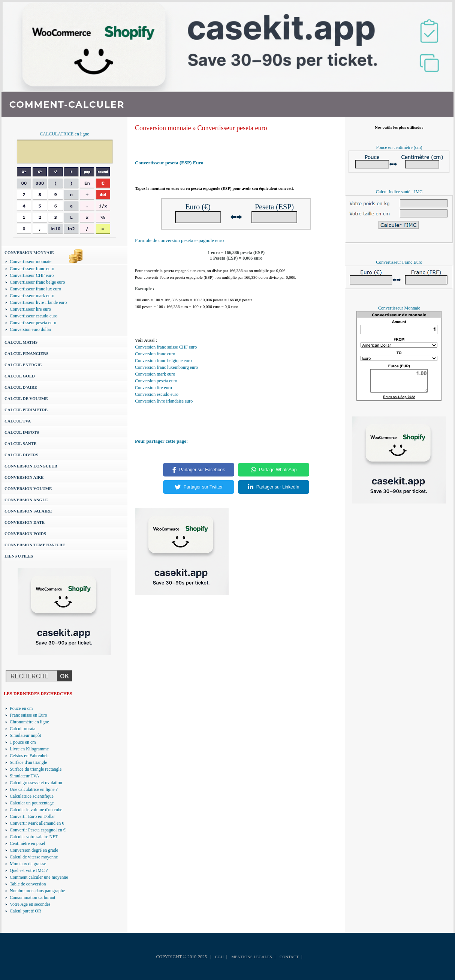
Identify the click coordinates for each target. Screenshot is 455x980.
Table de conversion (28, 884)
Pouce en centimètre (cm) (399, 147)
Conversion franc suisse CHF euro (166, 347)
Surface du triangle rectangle (36, 769)
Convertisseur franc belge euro (37, 282)
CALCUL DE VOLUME (26, 398)
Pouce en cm (21, 708)
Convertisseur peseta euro (33, 323)
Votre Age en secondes (30, 904)
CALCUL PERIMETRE (26, 410)
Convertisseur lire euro (30, 309)
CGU (219, 957)
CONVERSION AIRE (24, 477)
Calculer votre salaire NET (34, 837)
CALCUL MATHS (21, 342)
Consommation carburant (33, 897)
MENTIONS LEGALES (251, 957)
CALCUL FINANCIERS (26, 353)
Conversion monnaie (163, 128)
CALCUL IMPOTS (22, 432)
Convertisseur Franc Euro (399, 262)
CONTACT (289, 957)
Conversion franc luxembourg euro (166, 367)
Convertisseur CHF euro (32, 275)
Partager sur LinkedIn (274, 487)
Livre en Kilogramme (29, 749)
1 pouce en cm (23, 742)
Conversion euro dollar (31, 329)
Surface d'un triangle (28, 762)
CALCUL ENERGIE (23, 365)
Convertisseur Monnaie (399, 308)
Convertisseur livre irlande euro (38, 302)
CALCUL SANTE (20, 443)
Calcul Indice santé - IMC (399, 192)
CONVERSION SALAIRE (28, 511)
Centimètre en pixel (28, 843)
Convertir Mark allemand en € (37, 823)
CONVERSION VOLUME (28, 488)
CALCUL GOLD (20, 376)
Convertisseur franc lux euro (35, 289)
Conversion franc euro (155, 354)
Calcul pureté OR (25, 911)
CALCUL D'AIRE (21, 387)
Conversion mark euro (155, 374)
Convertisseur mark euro (32, 296)
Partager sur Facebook (199, 470)
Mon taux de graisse (28, 864)
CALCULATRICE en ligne (64, 134)
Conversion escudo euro (157, 394)
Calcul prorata (22, 729)
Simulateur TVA (25, 776)
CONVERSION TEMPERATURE (35, 545)
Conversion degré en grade (34, 850)
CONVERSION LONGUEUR (31, 466)
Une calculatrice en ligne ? (34, 789)
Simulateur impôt (25, 735)
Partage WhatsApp (274, 470)
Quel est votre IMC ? (29, 870)
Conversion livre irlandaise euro (164, 401)
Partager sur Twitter (199, 487)
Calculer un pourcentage (32, 803)
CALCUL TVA (18, 421)
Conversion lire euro (153, 388)
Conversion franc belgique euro (163, 361)
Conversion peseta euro (156, 381)
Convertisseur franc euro (32, 269)
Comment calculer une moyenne (39, 877)
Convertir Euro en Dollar (32, 816)
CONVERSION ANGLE (26, 500)
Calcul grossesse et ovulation (36, 783)
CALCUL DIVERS (21, 455)
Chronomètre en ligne (29, 722)
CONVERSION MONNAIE (29, 253)
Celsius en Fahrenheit (29, 756)
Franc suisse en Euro (28, 715)
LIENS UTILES (19, 556)
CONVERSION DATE (25, 522)
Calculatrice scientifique (32, 796)
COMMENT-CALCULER (67, 104)
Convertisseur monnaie (31, 262)
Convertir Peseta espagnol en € (38, 830)
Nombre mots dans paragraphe (37, 891)
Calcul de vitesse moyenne (34, 857)
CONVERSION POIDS (25, 534)
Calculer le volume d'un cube (36, 810)
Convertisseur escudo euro (34, 316)
